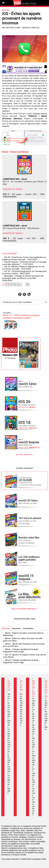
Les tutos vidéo (34, 726)
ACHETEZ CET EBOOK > (13, 189)
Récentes (6, 628)
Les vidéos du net (34, 775)
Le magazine (34, 703)
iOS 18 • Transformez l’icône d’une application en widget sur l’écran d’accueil (24, 258)
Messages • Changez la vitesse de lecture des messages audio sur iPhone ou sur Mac (23, 277)
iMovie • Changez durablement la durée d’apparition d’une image (21, 650)
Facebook (21, 697)
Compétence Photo (46, 707)
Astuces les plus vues (25, 619)
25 (28, 284)
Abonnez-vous (9, 700)
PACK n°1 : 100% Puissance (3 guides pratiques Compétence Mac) (21, 316)
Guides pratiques (25, 468)
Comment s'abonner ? (34, 806)
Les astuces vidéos (34, 741)
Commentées (28, 628)
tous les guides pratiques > (24, 609)
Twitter (21, 704)
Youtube (21, 709)
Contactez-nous (9, 772)
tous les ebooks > (24, 454)
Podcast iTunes (21, 719)
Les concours (34, 790)
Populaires (16, 628)
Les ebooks (33, 714)
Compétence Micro (46, 723)
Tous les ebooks (9, 735)
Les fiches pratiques (34, 759)
